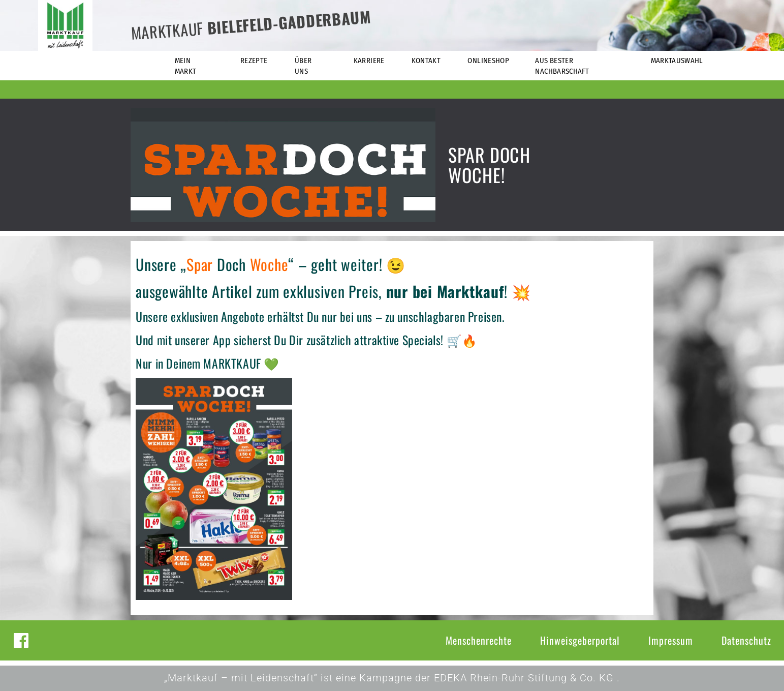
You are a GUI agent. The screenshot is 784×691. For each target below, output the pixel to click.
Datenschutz (746, 640)
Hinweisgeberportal (580, 640)
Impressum (671, 640)
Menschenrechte (479, 640)
